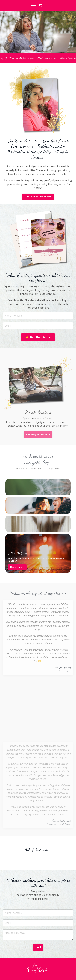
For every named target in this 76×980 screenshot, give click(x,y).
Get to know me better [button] (38, 197)
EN (22, 959)
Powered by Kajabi (38, 973)
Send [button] (38, 925)
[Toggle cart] (40, 5)
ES (54, 959)
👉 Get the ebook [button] (38, 337)
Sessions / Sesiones (38, 959)
